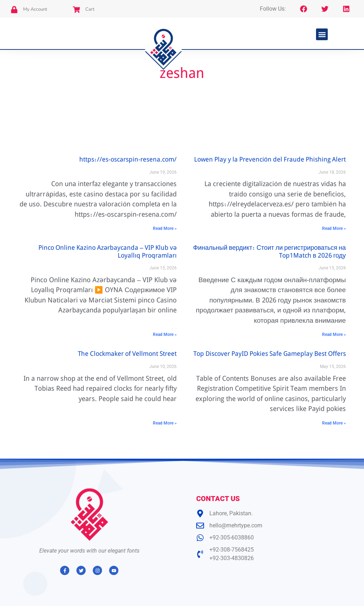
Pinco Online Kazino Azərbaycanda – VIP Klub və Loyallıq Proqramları (108, 252)
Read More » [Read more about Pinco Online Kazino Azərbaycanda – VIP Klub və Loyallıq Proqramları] (165, 334)
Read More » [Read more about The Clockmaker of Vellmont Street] (165, 423)
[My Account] (14, 10)
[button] (322, 34)
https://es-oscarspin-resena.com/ (128, 160)
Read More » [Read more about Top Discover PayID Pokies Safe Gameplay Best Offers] (334, 423)
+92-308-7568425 (232, 550)
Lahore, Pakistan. (231, 513)
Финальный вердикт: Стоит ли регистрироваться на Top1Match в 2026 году (269, 252)
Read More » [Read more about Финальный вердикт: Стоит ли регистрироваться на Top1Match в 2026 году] (334, 334)
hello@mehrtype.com (236, 525)
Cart (90, 9)
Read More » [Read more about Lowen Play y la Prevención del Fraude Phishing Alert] (334, 228)
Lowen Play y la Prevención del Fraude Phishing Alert (270, 160)
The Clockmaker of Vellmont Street (127, 354)
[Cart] (76, 10)
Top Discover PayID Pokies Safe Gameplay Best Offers (270, 354)
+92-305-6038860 (232, 538)
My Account (35, 9)
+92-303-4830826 (232, 558)
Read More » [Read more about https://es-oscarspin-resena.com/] (165, 228)
